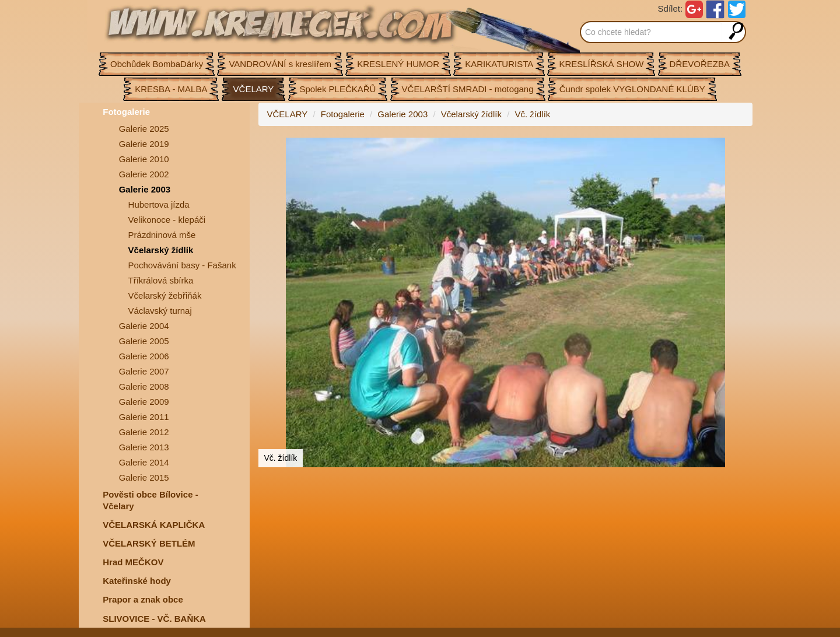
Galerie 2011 (144, 417)
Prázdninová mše (162, 235)
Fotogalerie (126, 112)
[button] (742, 148)
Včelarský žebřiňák (165, 295)
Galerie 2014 (144, 462)
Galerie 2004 (144, 326)
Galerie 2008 (144, 386)
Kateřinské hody (137, 581)
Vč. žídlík (532, 114)
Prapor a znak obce (143, 599)
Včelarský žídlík (161, 250)
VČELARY (288, 114)
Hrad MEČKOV (133, 562)
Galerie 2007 (144, 371)
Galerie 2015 (144, 477)
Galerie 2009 (144, 402)
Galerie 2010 (144, 159)
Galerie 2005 (144, 341)
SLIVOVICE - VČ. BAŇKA (154, 619)
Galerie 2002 (144, 174)
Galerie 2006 (144, 356)
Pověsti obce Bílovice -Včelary (150, 500)
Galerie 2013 (144, 447)
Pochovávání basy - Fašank (182, 265)
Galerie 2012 (144, 432)
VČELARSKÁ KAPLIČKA (154, 525)
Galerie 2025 (144, 129)
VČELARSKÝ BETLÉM (149, 543)
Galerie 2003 (145, 189)
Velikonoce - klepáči (167, 220)
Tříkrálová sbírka (161, 280)
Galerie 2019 (144, 144)
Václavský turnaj (160, 311)
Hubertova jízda (159, 204)
